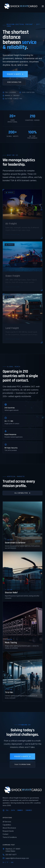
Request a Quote (15, 74)
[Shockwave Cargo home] (20, 6)
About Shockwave (9, 828)
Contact (5, 834)
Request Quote (8, 831)
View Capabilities (14, 82)
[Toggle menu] (43, 6)
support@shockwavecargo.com (16, 858)
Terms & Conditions (10, 837)
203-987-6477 (10, 855)
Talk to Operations (22, 764)
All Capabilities (22, 493)
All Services (7, 822)
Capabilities (7, 825)
